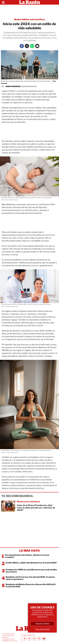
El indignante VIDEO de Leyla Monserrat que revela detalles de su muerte (31, 571)
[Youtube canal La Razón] (44, 639)
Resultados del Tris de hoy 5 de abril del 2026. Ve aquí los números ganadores (30, 578)
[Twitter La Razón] (27, 46)
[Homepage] (30, 2)
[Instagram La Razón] (34, 639)
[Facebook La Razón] (22, 46)
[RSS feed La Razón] (39, 639)
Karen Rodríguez (13, 86)
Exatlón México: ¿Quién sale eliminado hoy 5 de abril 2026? (31, 563)
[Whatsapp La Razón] (32, 46)
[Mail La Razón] (37, 46)
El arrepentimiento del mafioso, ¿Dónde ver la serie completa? (27, 556)
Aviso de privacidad (42, 629)
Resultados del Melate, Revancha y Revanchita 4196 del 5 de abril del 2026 (31, 585)
